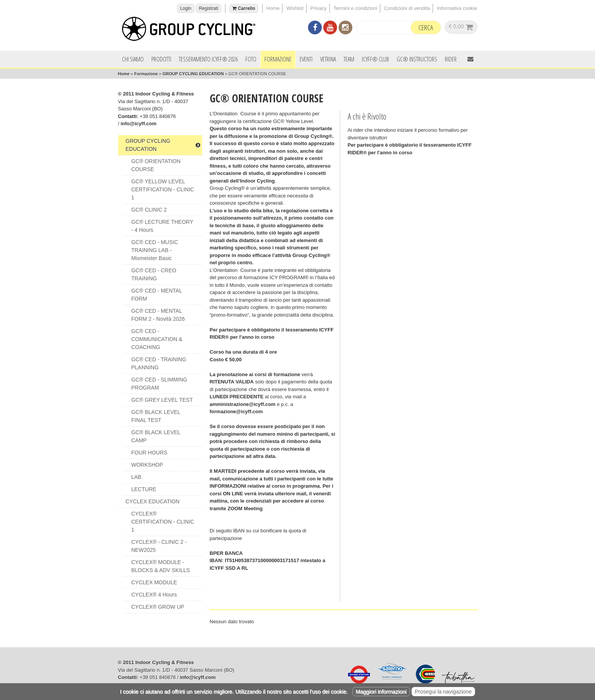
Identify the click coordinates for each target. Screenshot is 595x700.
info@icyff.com (139, 124)
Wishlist (295, 8)
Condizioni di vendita (407, 8)
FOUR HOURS (149, 453)
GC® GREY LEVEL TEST (162, 400)
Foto (251, 59)
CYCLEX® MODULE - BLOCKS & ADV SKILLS (161, 566)
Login (186, 8)
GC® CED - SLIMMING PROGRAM (159, 384)
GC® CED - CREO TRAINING (154, 274)
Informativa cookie (457, 8)
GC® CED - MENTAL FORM (157, 295)
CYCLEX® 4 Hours (154, 595)
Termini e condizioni (355, 8)
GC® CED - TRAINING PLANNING (159, 363)
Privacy (319, 8)
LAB (136, 477)
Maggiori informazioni (381, 692)
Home (273, 8)
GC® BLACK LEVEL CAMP (156, 436)
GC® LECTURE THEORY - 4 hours (162, 226)
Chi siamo (133, 59)
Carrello (244, 8)
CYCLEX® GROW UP (158, 607)
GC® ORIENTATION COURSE (156, 165)
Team (349, 59)
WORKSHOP (147, 465)
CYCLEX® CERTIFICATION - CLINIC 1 (163, 522)
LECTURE (144, 489)
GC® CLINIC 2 (149, 210)
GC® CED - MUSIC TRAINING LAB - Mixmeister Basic (155, 250)
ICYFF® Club (375, 59)
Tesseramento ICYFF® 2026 (208, 59)
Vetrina (328, 59)
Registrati (208, 8)
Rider (451, 59)
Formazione (278, 59)
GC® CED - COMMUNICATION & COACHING (157, 339)
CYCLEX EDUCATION (153, 501)
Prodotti (161, 59)
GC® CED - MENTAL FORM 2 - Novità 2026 (158, 315)
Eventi (306, 59)
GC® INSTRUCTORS (417, 59)
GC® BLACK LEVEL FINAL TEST (156, 416)
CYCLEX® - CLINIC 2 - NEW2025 (159, 546)
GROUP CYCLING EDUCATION (193, 74)
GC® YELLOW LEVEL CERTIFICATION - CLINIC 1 (163, 189)
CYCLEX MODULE (154, 582)
